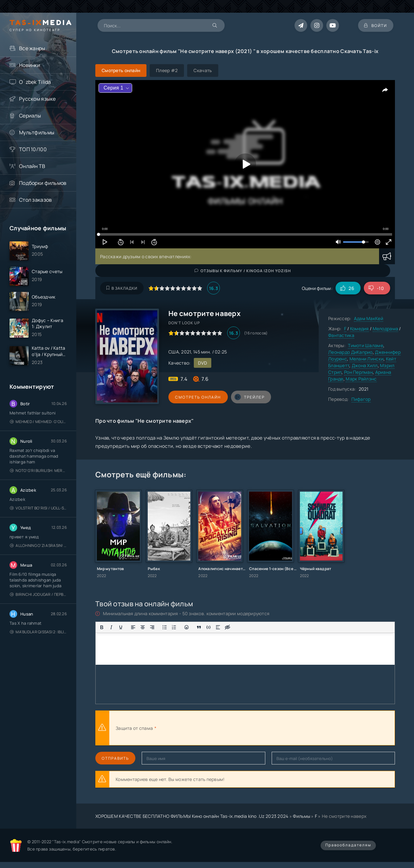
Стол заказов (35, 200)
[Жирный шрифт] (102, 627)
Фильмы (302, 816)
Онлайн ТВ (32, 166)
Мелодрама (386, 329)
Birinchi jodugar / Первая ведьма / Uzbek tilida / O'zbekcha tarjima (38, 595)
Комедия (360, 329)
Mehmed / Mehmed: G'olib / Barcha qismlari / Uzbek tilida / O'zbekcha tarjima (38, 422)
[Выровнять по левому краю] (133, 627)
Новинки (30, 65)
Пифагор (361, 399)
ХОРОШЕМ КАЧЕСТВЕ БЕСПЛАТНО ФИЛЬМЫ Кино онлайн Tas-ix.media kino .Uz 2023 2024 (192, 816)
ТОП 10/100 (33, 149)
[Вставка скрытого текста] (227, 627)
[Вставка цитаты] (199, 627)
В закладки (122, 288)
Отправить (115, 758)
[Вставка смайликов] (187, 627)
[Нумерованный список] (174, 627)
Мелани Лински (367, 359)
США (174, 352)
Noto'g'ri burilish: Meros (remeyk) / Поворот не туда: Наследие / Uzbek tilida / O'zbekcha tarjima (38, 471)
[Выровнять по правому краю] (152, 627)
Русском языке (37, 99)
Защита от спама (134, 728)
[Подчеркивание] (121, 627)
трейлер (249, 397)
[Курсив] (111, 627)
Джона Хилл (365, 365)
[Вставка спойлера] (218, 627)
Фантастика (341, 335)
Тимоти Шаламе (366, 345)
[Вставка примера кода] (208, 627)
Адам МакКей (369, 318)
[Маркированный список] (165, 627)
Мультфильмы (37, 132)
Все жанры (32, 48)
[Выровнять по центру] (143, 627)
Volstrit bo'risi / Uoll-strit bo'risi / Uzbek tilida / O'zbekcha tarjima (38, 508)
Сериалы (30, 116)
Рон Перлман (358, 372)
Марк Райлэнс (361, 379)
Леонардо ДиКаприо (350, 352)
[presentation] (227, 728)
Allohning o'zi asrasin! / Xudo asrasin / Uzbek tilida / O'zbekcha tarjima (38, 546)
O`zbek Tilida (35, 82)
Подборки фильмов (43, 183)
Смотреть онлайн (198, 397)
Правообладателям (348, 845)
